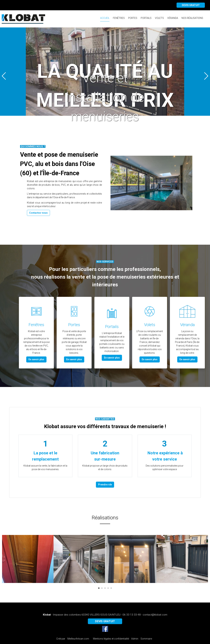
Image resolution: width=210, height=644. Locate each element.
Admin (135, 639)
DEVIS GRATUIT (191, 5)
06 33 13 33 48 (132, 615)
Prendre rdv (105, 485)
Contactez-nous (38, 213)
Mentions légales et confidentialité (111, 639)
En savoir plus (36, 359)
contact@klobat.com (155, 615)
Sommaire (146, 639)
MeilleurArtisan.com (78, 639)
